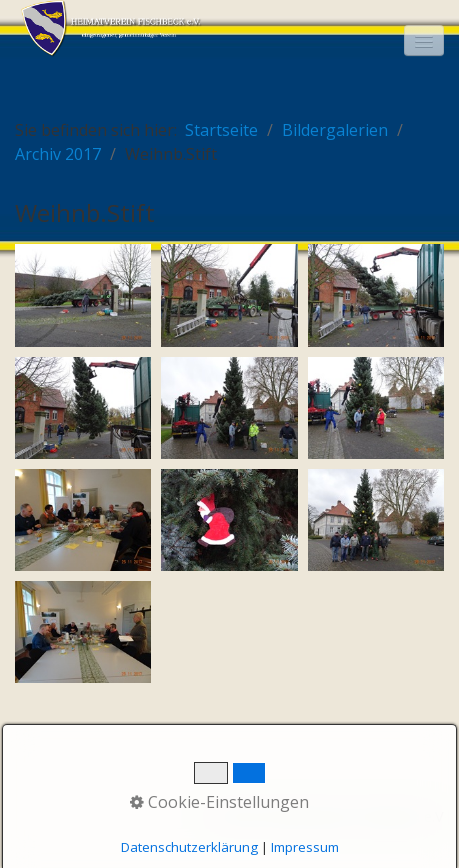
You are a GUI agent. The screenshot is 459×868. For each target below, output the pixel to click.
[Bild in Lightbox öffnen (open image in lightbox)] (83, 295)
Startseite (221, 130)
